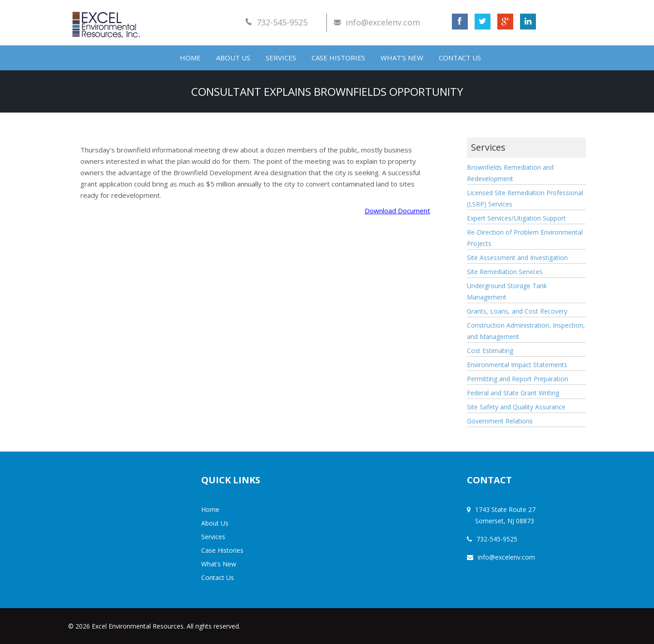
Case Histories (338, 58)
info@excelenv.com (383, 22)
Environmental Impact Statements (517, 365)
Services (281, 58)
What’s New (402, 58)
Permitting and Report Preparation (518, 379)
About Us (233, 58)
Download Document (397, 211)
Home (190, 58)
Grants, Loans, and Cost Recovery (517, 311)
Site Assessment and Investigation (517, 258)
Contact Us (460, 58)
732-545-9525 (282, 22)
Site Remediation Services (505, 272)
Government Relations (500, 421)
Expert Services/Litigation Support (516, 218)
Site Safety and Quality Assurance (516, 407)
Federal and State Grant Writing (513, 393)
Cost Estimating (490, 351)
